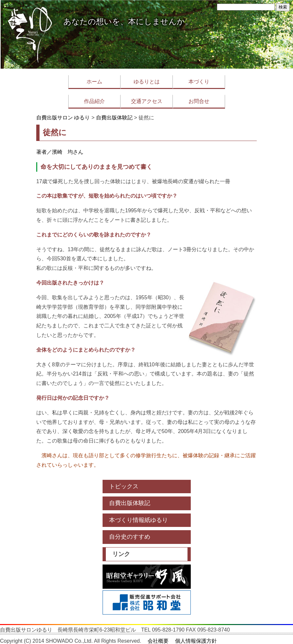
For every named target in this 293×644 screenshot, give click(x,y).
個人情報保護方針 (196, 641)
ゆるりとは (147, 82)
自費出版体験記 (114, 118)
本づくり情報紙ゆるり (138, 520)
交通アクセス (147, 101)
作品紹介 (94, 101)
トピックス (124, 486)
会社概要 (158, 641)
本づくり (199, 82)
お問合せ (199, 101)
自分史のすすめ (130, 537)
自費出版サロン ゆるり (63, 118)
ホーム (94, 82)
